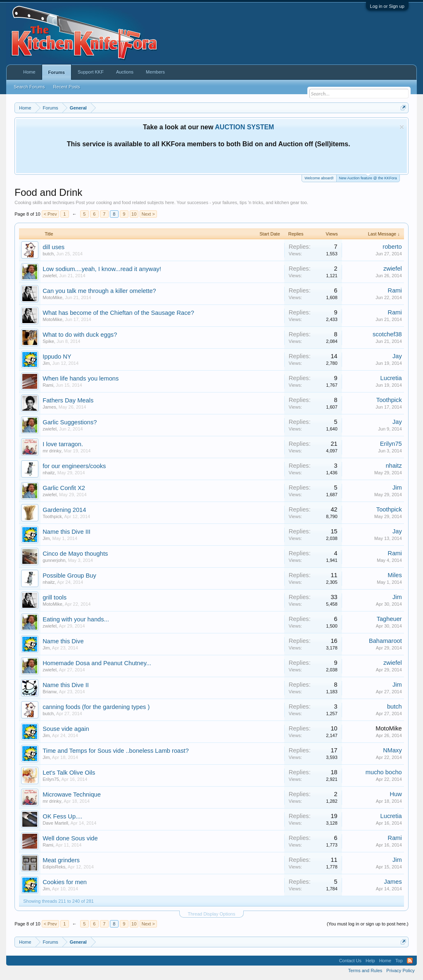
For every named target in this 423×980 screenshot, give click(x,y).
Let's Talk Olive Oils (69, 773)
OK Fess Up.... (62, 816)
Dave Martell (55, 823)
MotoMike (52, 297)
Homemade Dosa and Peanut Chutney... (97, 663)
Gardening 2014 (64, 510)
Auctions (125, 72)
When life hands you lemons (81, 378)
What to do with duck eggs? (80, 335)
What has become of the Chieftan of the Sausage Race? (118, 313)
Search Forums (29, 87)
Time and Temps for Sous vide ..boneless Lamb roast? (116, 751)
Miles (395, 575)
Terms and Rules (365, 970)
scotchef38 (387, 334)
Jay (397, 356)
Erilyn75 (391, 444)
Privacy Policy (400, 970)
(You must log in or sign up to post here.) (368, 924)
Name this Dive (63, 641)
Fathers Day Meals (68, 400)
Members (155, 72)
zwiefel (50, 276)
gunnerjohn (54, 560)
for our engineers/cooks (74, 466)
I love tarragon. (63, 444)
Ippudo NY (57, 357)
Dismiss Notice (402, 127)
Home (29, 72)
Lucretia (391, 378)
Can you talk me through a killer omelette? (99, 291)
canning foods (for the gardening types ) (96, 707)
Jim (46, 363)
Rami (395, 290)
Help (370, 961)
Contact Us (350, 961)
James (49, 407)
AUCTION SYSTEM (244, 127)
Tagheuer (389, 619)
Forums (57, 72)
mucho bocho (384, 772)
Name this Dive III (67, 532)
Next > (148, 214)
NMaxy (392, 750)
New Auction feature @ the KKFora (368, 177)
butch (48, 254)
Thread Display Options (212, 914)
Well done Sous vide (70, 838)
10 (134, 214)
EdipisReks (54, 867)
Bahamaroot (385, 641)
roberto (392, 247)
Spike (48, 341)
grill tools (55, 597)
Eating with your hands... (76, 619)
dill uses (53, 247)
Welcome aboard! (319, 178)
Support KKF (91, 72)
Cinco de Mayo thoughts (75, 554)
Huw (396, 794)
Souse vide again (66, 729)
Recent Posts (66, 87)
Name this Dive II (66, 685)
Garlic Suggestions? (70, 422)
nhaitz (49, 473)
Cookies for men (65, 882)
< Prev (50, 214)
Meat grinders (61, 860)
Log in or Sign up (387, 6)
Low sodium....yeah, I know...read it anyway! (102, 269)
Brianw (50, 692)
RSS (410, 961)
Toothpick (389, 400)
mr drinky (52, 451)
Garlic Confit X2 (64, 488)
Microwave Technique (72, 794)
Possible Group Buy (69, 576)
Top (399, 961)
